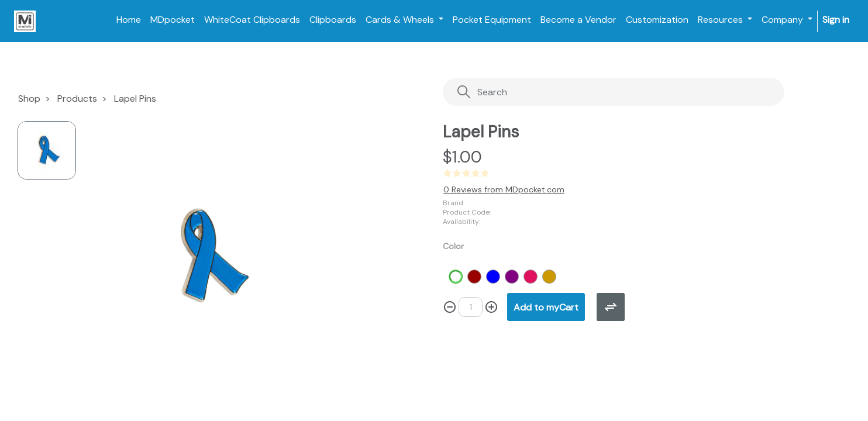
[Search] (590, 92)
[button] (546, 307)
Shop (29, 99)
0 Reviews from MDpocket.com (504, 189)
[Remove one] (450, 307)
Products (77, 99)
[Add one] (491, 307)
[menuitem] (129, 20)
